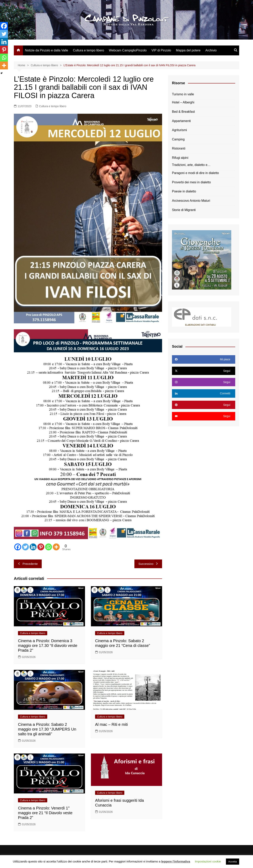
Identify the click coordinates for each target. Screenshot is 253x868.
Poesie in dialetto (184, 191)
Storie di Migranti (184, 210)
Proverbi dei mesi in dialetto (191, 182)
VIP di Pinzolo (161, 50)
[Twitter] (25, 547)
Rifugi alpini (180, 158)
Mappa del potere (188, 50)
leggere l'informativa (176, 861)
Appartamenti (181, 121)
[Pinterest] (41, 547)
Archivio (211, 50)
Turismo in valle (183, 94)
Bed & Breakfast (183, 112)
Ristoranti (179, 148)
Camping (178, 139)
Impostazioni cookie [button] (208, 861)
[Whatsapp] (49, 547)
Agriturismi (179, 130)
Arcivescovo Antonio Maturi (191, 201)
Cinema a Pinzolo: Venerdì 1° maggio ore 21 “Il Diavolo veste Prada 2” (45, 813)
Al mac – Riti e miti (111, 724)
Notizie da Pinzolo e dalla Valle (47, 50)
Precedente (28, 564)
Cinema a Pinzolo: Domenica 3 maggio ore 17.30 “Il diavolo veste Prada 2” (48, 646)
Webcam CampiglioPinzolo (128, 50)
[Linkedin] (33, 547)
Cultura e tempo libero (88, 50)
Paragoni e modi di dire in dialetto (195, 173)
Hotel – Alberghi (183, 102)
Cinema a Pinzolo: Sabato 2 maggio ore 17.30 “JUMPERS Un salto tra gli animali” (47, 729)
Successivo (148, 564)
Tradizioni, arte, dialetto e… (191, 165)
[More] (56, 547)
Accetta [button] (233, 862)
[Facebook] (18, 547)
